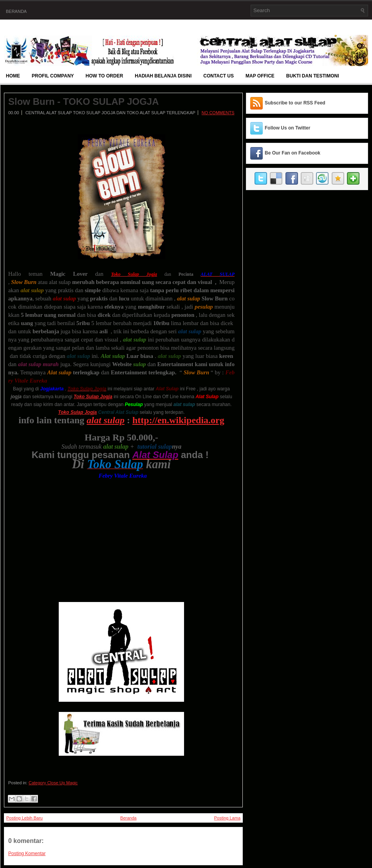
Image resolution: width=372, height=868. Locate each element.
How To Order (105, 76)
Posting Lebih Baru (24, 818)
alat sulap (106, 420)
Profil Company (53, 76)
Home (13, 76)
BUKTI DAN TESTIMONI (313, 76)
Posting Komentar (27, 854)
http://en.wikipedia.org (178, 420)
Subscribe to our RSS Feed (295, 103)
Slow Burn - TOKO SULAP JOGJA (84, 102)
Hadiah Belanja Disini (163, 76)
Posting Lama (227, 818)
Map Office (260, 76)
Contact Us (219, 76)
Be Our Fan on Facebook (293, 153)
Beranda (16, 11)
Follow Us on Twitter (287, 128)
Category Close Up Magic (53, 783)
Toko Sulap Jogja (77, 412)
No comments (218, 113)
